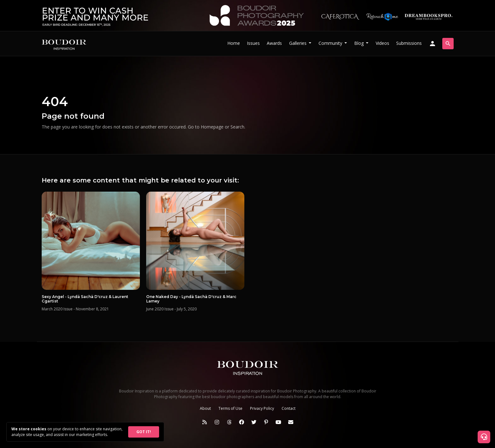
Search (237, 127)
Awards (274, 43)
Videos (382, 43)
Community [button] (331, 43)
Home (234, 43)
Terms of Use (230, 408)
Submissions (409, 43)
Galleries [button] (298, 43)
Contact (289, 408)
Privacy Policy (262, 408)
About (205, 408)
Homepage (212, 127)
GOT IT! (144, 432)
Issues (253, 43)
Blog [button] (360, 43)
